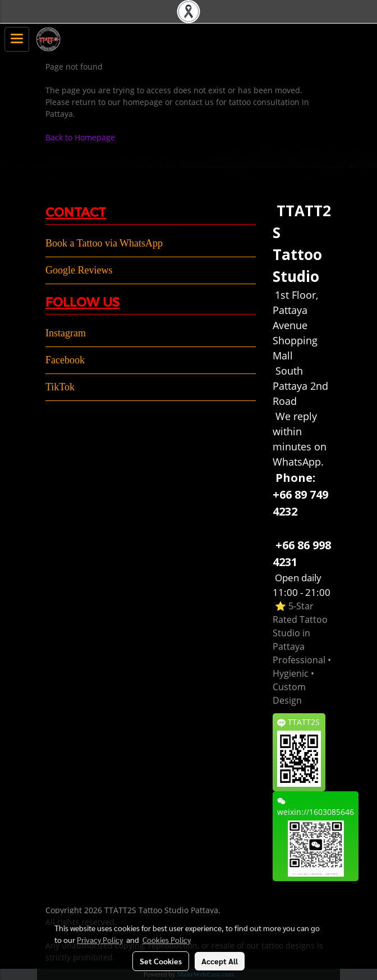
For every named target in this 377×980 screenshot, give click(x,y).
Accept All (220, 961)
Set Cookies (161, 961)
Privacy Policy (100, 940)
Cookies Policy (167, 940)
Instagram (66, 333)
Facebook (65, 360)
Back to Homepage (80, 137)
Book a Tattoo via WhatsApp (104, 243)
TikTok (60, 387)
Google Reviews (79, 270)
